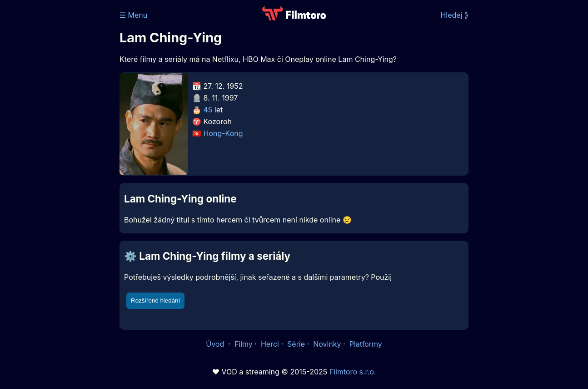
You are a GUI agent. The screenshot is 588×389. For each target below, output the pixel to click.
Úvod (216, 344)
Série (296, 344)
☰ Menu (133, 15)
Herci (270, 344)
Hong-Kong (223, 133)
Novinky (327, 344)
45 (208, 110)
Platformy (366, 344)
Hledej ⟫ (454, 15)
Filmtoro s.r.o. (353, 372)
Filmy (244, 344)
